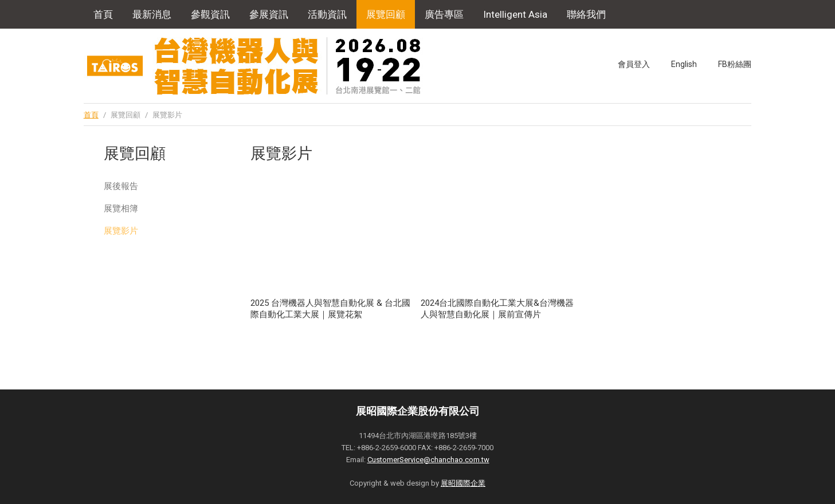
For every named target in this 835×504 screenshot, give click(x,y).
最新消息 (152, 14)
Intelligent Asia (515, 14)
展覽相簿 (121, 208)
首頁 (103, 14)
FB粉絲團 (735, 64)
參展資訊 (269, 14)
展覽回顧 (386, 14)
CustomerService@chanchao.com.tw (428, 460)
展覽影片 (121, 231)
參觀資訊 (210, 14)
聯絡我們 (586, 14)
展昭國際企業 (463, 483)
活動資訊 (327, 14)
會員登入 (634, 64)
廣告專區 (444, 14)
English (684, 64)
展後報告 (121, 186)
